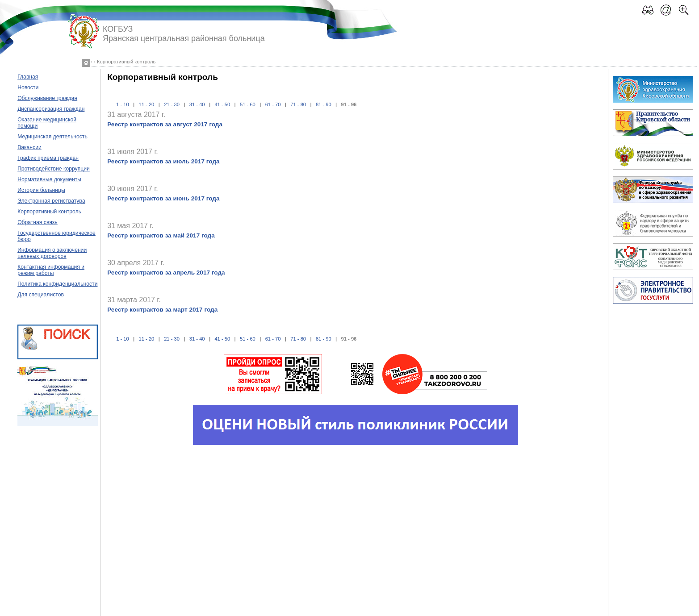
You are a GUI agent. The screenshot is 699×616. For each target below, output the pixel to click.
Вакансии (29, 147)
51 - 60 (248, 104)
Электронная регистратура (51, 201)
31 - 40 (197, 104)
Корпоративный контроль (49, 212)
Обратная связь (38, 222)
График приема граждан (48, 158)
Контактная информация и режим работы (51, 270)
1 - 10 (123, 104)
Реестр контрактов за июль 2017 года (163, 161)
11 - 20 (147, 104)
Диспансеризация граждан (51, 109)
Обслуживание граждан (47, 98)
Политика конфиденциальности (57, 284)
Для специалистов (41, 295)
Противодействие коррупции (54, 169)
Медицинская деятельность (52, 137)
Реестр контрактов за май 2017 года (161, 235)
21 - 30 (172, 104)
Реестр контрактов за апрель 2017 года (166, 273)
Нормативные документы (49, 179)
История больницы (41, 190)
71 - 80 (298, 104)
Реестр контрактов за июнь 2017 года (163, 198)
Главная (28, 77)
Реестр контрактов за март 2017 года (162, 310)
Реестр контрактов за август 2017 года (165, 124)
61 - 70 (273, 104)
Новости (28, 87)
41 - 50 (222, 104)
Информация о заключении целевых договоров (52, 253)
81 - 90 (324, 104)
